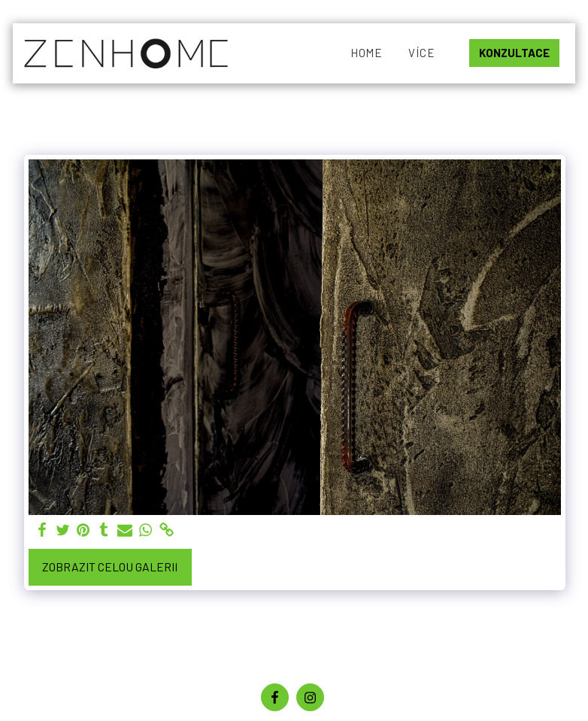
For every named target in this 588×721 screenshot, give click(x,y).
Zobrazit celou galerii (110, 566)
